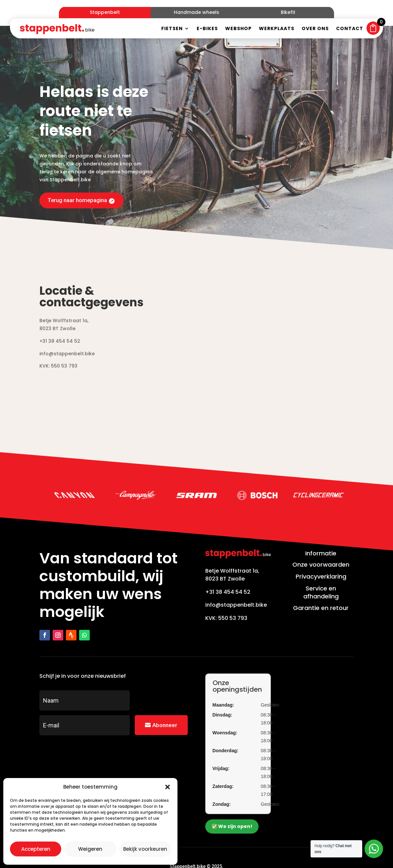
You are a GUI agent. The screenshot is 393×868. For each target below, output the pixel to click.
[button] (168, 787)
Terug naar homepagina (80, 174)
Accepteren (36, 849)
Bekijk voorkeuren (145, 849)
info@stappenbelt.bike (236, 579)
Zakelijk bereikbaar (220, 853)
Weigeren (90, 849)
